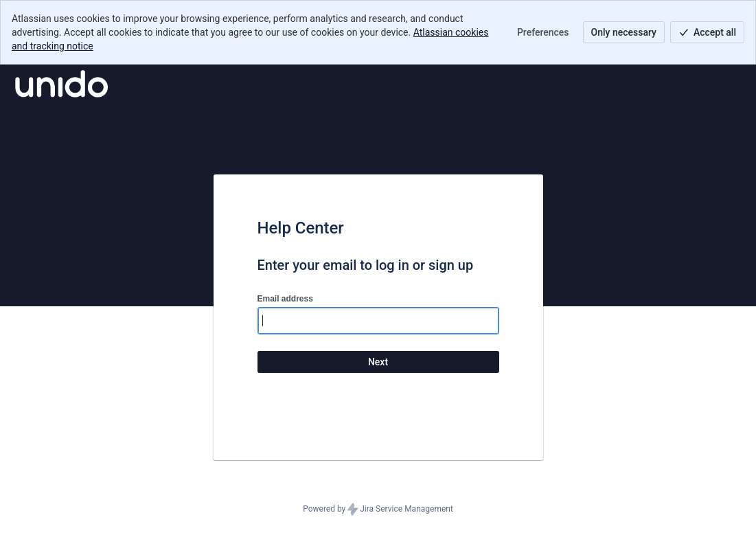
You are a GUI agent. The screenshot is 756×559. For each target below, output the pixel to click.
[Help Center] (61, 84)
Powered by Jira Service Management (378, 510)
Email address (285, 299)
